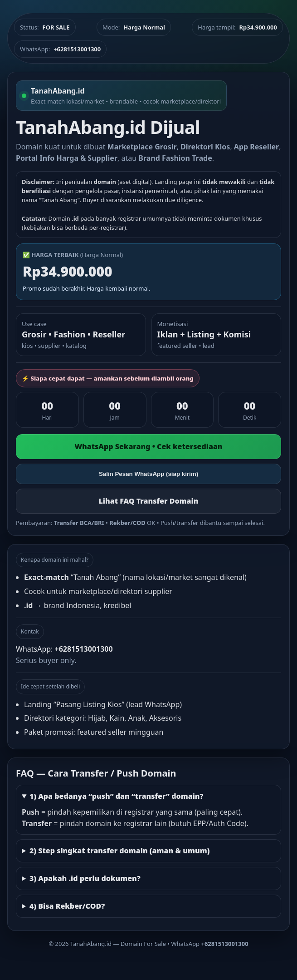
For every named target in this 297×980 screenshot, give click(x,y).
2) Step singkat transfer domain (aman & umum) (120, 851)
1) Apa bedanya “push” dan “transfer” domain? (117, 796)
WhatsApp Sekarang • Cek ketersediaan (148, 446)
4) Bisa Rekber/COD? (67, 906)
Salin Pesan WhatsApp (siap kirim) (148, 474)
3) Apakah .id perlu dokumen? (85, 878)
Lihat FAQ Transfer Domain (148, 501)
